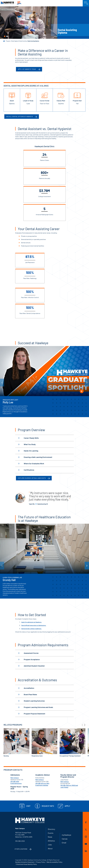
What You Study (27, 444)
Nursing (16, 743)
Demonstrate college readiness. (31, 629)
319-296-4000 (15, 781)
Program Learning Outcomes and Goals (35, 707)
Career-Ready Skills (28, 438)
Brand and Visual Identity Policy (27, 864)
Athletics (51, 841)
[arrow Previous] (2, 383)
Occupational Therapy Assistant (73, 743)
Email (64, 843)
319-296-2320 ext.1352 (67, 785)
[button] (5, 36)
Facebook (86, 822)
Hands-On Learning (28, 451)
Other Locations (21, 849)
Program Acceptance (29, 659)
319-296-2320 (20, 841)
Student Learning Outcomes (31, 701)
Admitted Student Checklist (31, 666)
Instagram (86, 837)
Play (82, 391)
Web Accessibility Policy (54, 862)
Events (51, 833)
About (50, 848)
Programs (8, 41)
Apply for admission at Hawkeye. (32, 622)
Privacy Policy (41, 862)
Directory (51, 829)
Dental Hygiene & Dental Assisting (19, 41)
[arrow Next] (87, 383)
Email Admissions (16, 783)
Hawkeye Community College (11, 3)
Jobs (50, 845)
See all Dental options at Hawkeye (20, 116)
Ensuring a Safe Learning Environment (35, 457)
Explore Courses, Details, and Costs (32, 478)
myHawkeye (66, 835)
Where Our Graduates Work (31, 464)
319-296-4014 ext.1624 (42, 783)
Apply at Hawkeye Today (27, 69)
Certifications (26, 470)
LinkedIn (86, 851)
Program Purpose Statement (32, 714)
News (50, 837)
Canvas (65, 839)
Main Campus (15, 778)
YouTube (86, 844)
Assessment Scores (28, 653)
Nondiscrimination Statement (25, 862)
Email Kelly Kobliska (42, 785)
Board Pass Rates (27, 694)
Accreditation (26, 688)
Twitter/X (86, 830)
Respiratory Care (44, 743)
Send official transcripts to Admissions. (34, 625)
